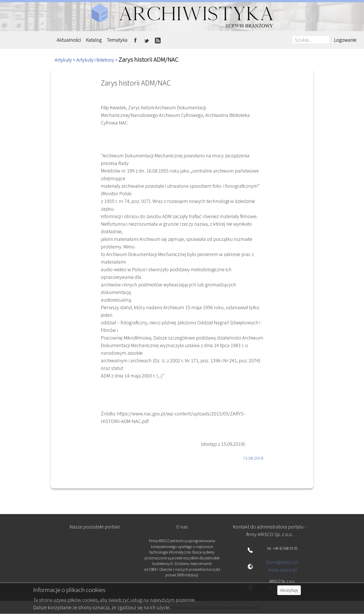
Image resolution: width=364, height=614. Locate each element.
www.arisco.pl (282, 570)
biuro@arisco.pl (282, 562)
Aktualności (69, 40)
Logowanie (345, 40)
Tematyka (117, 40)
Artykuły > (65, 60)
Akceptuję (289, 590)
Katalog (94, 40)
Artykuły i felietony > (97, 60)
